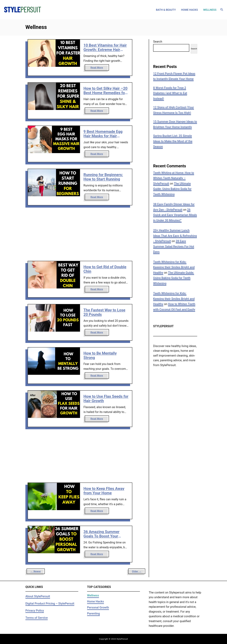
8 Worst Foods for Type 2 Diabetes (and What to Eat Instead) (170, 93)
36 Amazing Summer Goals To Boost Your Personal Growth (102, 536)
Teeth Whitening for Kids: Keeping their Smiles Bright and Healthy (174, 267)
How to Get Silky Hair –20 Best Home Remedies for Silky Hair (106, 93)
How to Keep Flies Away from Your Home (104, 491)
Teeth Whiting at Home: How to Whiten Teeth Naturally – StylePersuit (174, 178)
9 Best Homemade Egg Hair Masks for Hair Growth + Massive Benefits (103, 138)
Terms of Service (37, 618)
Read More (98, 68)
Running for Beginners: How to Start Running (103, 177)
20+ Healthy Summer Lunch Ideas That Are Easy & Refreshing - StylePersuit (175, 236)
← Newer (36, 571)
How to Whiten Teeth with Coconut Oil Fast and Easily (174, 307)
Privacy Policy (35, 611)
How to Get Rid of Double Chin (105, 269)
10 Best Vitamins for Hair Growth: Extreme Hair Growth (105, 50)
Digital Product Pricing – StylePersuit (50, 603)
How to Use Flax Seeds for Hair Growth (106, 399)
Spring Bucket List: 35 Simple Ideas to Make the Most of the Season (173, 141)
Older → (137, 571)
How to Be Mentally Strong (100, 355)
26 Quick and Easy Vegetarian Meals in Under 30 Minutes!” (175, 215)
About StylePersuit (38, 596)
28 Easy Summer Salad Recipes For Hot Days (174, 246)
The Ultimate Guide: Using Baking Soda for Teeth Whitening (172, 189)
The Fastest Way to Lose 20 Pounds (104, 312)
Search (158, 42)
